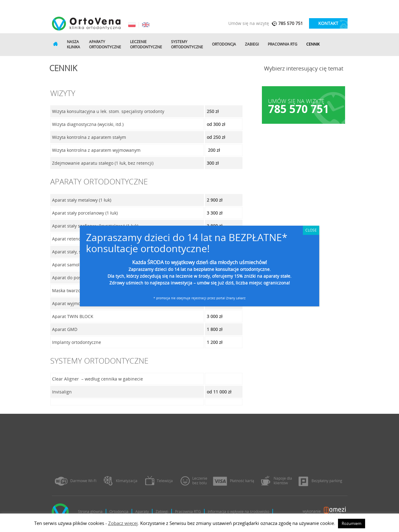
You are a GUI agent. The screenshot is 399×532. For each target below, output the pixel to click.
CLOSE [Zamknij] (311, 230)
